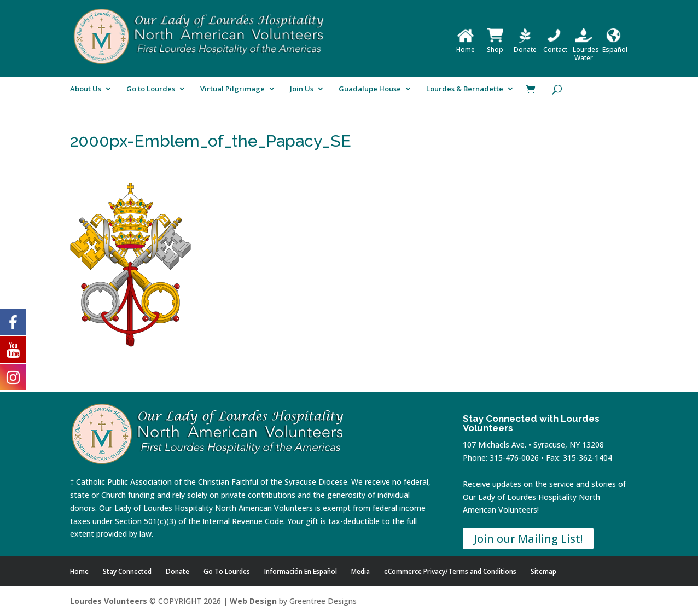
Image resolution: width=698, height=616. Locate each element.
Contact (555, 45)
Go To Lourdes (227, 571)
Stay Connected (127, 571)
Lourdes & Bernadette (465, 89)
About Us (86, 89)
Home (466, 45)
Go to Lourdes (151, 89)
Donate (525, 45)
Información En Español (301, 571)
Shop (495, 45)
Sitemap (543, 571)
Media (360, 571)
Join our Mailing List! (528, 539)
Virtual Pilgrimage (232, 89)
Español (615, 45)
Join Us (302, 89)
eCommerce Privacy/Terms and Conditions (450, 571)
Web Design (253, 601)
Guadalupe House (370, 89)
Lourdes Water (586, 50)
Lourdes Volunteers (109, 601)
